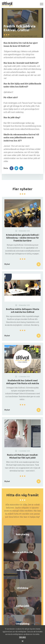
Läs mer (22, 637)
